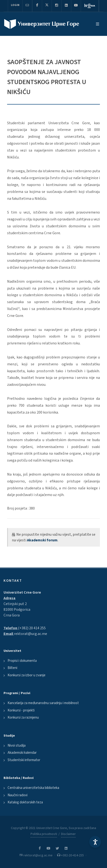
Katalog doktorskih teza (25, 802)
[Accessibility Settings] (95, 842)
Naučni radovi (18, 795)
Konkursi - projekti (21, 710)
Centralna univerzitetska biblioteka (33, 788)
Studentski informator (24, 760)
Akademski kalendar (22, 753)
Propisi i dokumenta (22, 661)
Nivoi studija (17, 746)
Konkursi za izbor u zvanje (27, 675)
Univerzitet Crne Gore (22, 592)
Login (15, 5)
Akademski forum (42, 540)
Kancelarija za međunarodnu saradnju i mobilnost (43, 703)
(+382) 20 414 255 (32, 628)
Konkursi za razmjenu (23, 718)
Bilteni (12, 668)
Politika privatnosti (44, 834)
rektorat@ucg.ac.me (31, 634)
